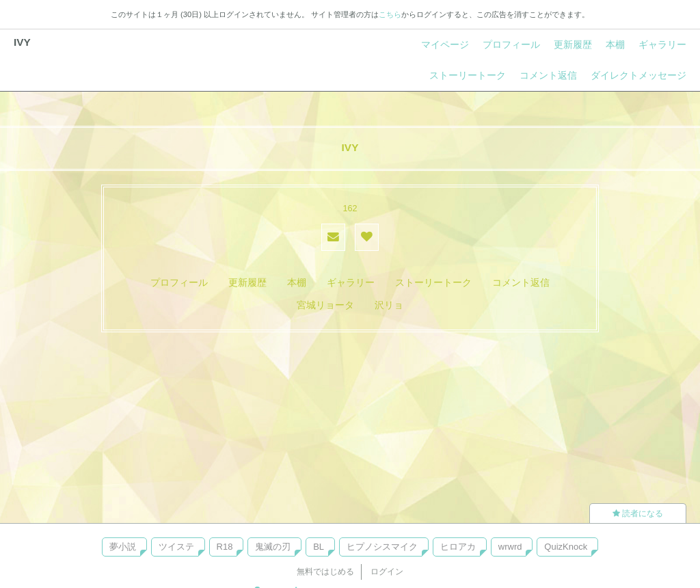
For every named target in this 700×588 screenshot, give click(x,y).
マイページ (445, 44)
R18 (225, 547)
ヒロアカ (458, 547)
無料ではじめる (325, 572)
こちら (390, 14)
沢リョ (389, 305)
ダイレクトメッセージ (638, 75)
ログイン (387, 572)
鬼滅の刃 (273, 547)
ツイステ (176, 547)
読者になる (638, 513)
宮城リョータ (325, 305)
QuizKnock (566, 547)
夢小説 (123, 547)
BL (319, 547)
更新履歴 (573, 44)
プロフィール (511, 44)
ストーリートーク (468, 75)
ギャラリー (662, 44)
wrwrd (510, 547)
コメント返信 (548, 75)
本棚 (615, 44)
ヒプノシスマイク (382, 547)
